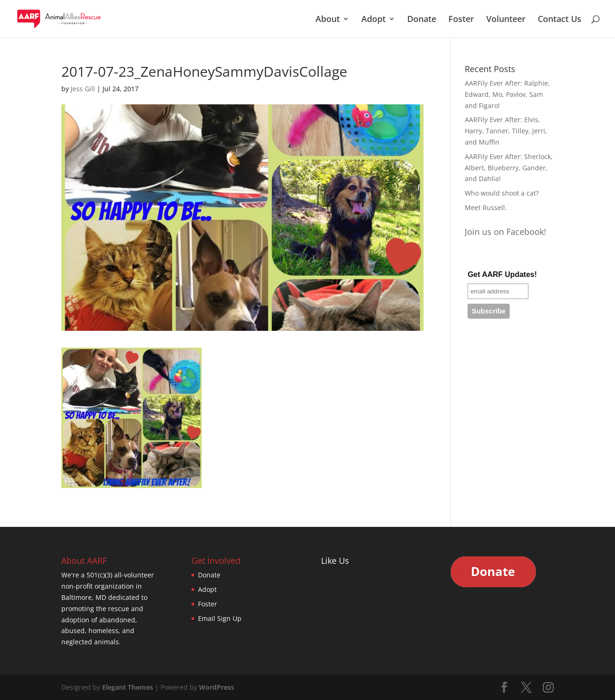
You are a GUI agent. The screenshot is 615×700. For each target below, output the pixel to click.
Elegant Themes (128, 687)
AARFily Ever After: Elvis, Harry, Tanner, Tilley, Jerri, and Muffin (506, 131)
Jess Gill (83, 89)
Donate (422, 20)
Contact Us (560, 20)
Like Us (335, 561)
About (328, 20)
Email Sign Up (220, 618)
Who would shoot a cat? (502, 193)
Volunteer (506, 20)
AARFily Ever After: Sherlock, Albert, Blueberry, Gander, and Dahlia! (509, 168)
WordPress (216, 687)
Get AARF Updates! (502, 274)
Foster (461, 20)
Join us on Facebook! (505, 232)
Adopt (373, 20)
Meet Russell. (486, 208)
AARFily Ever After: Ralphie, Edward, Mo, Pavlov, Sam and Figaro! (507, 94)
